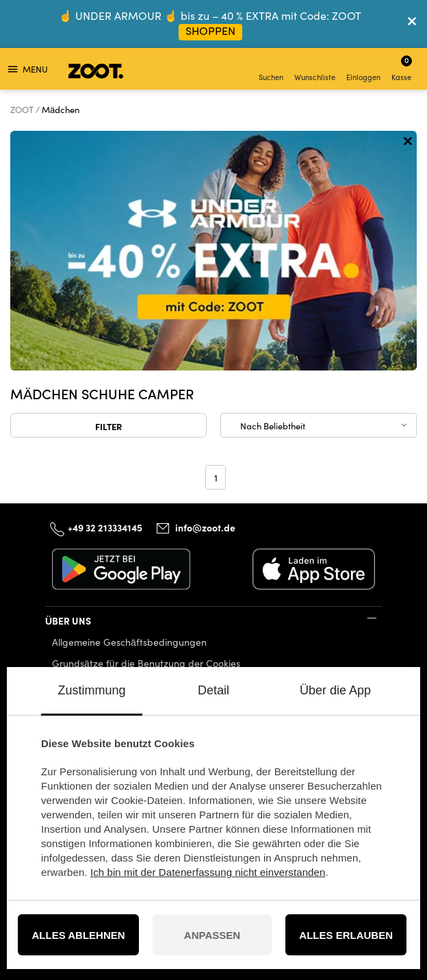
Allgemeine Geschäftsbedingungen (129, 642)
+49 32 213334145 (105, 527)
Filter (108, 426)
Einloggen (363, 70)
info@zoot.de (205, 527)
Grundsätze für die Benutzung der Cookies (146, 663)
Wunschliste (315, 70)
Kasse (402, 68)
